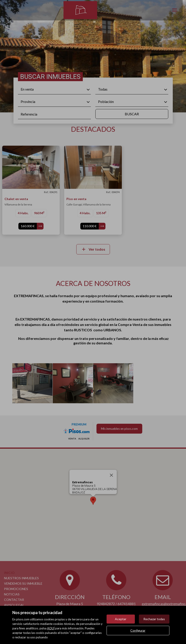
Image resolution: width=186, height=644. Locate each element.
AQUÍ (51, 628)
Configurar (138, 630)
